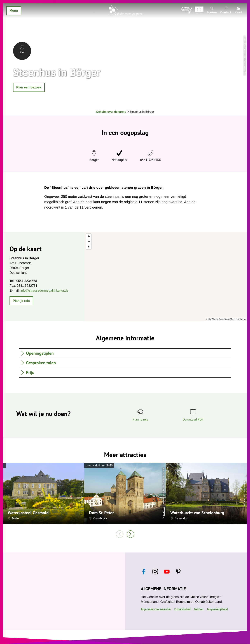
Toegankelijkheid (217, 609)
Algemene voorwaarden (156, 609)
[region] (166, 277)
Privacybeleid (182, 609)
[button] (29, 87)
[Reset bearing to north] (89, 247)
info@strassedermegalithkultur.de (44, 291)
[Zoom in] (89, 236)
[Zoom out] (89, 242)
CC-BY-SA (82, 500)
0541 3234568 (150, 160)
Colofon (199, 609)
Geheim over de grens (111, 112)
